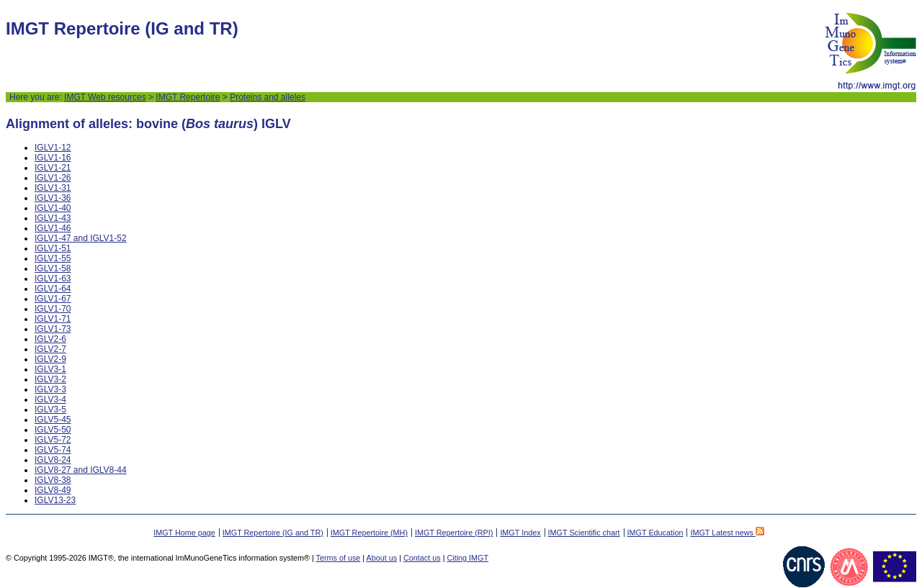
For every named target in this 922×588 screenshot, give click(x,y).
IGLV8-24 (53, 460)
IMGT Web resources (105, 97)
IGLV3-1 (50, 369)
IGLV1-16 (53, 158)
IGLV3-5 (50, 410)
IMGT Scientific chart (584, 533)
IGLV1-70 (53, 309)
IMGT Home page (184, 533)
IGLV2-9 (50, 359)
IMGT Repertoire (188, 97)
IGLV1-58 (53, 268)
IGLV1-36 (53, 198)
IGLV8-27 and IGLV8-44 (81, 470)
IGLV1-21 (53, 168)
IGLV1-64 (53, 289)
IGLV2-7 (50, 349)
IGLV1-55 (53, 258)
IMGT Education (655, 533)
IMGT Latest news (727, 533)
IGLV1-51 (53, 248)
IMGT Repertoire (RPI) (454, 533)
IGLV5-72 (53, 440)
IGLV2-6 (50, 339)
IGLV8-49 (53, 490)
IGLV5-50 (53, 430)
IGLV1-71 (53, 319)
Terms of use (339, 558)
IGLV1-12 (53, 148)
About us (382, 558)
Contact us (422, 558)
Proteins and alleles (268, 97)
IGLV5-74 (53, 450)
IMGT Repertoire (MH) (369, 533)
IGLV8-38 (53, 480)
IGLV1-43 (53, 218)
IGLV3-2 (50, 379)
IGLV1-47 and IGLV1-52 (81, 238)
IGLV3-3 (50, 389)
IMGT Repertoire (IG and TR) (273, 533)
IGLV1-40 (53, 208)
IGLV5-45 (53, 420)
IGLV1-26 (53, 178)
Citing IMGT (467, 558)
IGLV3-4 (50, 399)
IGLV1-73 (53, 329)
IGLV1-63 (53, 279)
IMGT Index (520, 533)
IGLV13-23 (55, 500)
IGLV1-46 (53, 228)
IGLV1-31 (53, 188)
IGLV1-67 (53, 299)
